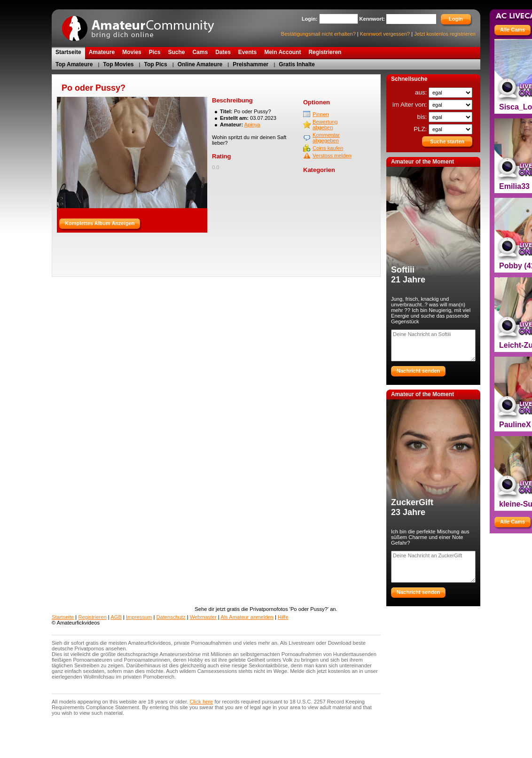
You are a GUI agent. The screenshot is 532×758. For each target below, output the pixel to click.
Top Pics (156, 64)
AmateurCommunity (143, 25)
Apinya (252, 125)
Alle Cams (512, 30)
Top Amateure (74, 64)
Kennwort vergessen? (385, 34)
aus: (422, 92)
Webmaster (203, 617)
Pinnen (321, 114)
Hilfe (283, 617)
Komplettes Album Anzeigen (100, 223)
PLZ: (421, 129)
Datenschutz (171, 617)
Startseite (63, 617)
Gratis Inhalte (297, 64)
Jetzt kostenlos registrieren (445, 34)
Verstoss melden (332, 156)
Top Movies (118, 64)
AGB (116, 617)
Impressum (139, 617)
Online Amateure (200, 64)
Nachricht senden (418, 371)
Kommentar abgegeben (326, 138)
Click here (202, 702)
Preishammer (250, 64)
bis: (423, 117)
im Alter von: (411, 105)
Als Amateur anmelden (247, 617)
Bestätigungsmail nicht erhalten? (318, 34)
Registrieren (92, 617)
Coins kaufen (328, 148)
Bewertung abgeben (325, 125)
